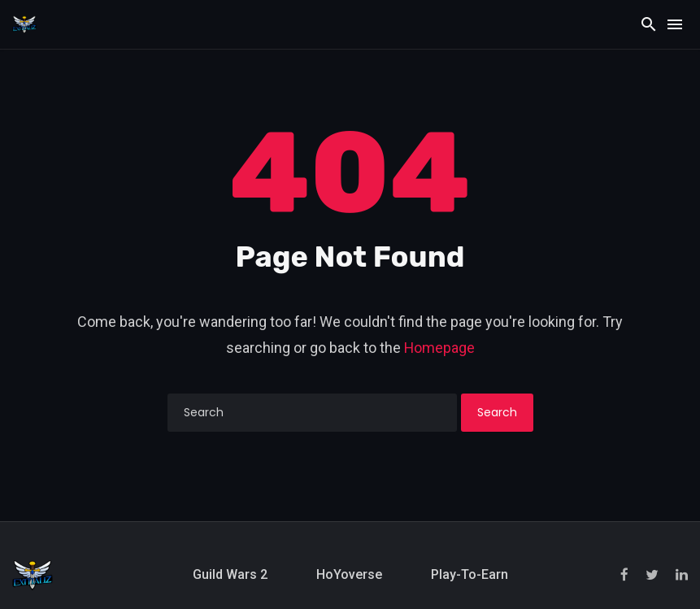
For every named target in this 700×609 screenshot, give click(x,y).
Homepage (439, 348)
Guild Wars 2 (230, 574)
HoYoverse (349, 574)
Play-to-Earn (470, 574)
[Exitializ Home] (24, 24)
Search (497, 412)
